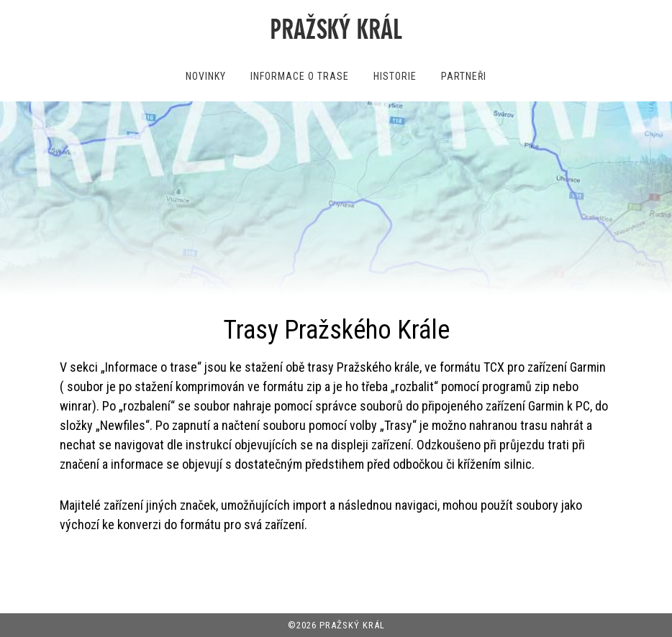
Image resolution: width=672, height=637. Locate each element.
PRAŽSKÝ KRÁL (352, 625)
